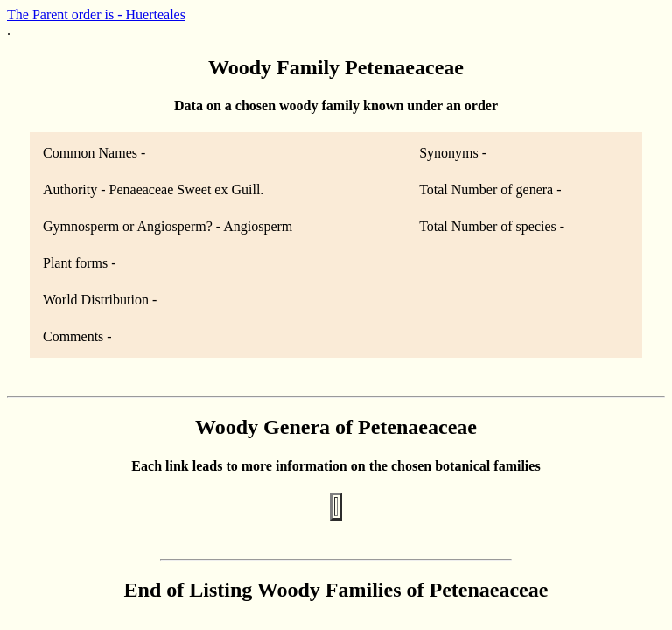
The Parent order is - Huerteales (96, 14)
